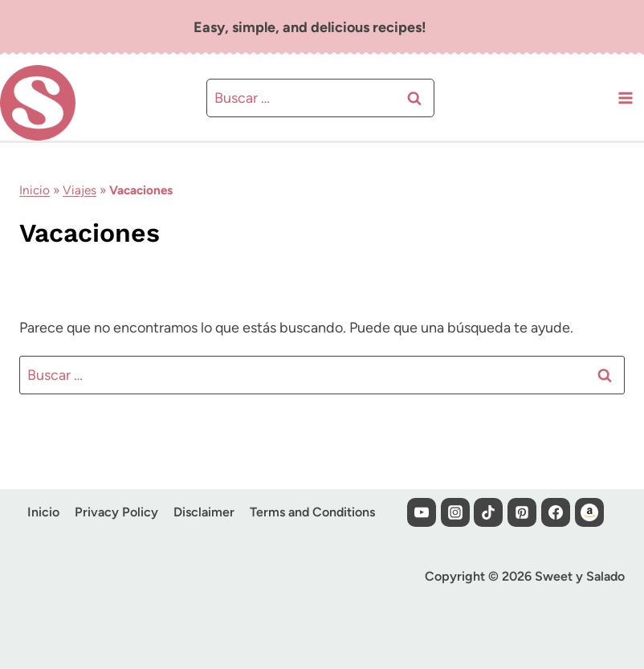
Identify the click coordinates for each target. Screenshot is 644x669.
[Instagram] (455, 512)
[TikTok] (488, 512)
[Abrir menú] (625, 98)
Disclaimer (204, 512)
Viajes (79, 190)
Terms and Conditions (312, 512)
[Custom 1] (589, 512)
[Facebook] (556, 512)
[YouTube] (422, 512)
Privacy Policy (116, 512)
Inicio (35, 190)
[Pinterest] (522, 512)
